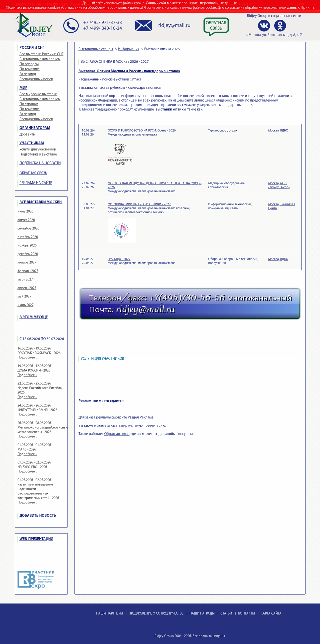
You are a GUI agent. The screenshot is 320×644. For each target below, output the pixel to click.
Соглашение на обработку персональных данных (102, 8)
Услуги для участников (38, 150)
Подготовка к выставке (38, 155)
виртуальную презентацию (143, 426)
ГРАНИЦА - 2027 (119, 259)
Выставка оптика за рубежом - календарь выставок (120, 88)
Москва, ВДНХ (278, 131)
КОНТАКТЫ (246, 614)
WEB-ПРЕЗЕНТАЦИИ (36, 539)
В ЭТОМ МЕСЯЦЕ (34, 317)
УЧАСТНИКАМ (32, 143)
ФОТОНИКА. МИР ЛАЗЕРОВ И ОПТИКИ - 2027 (139, 204)
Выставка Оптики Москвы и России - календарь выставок (129, 71)
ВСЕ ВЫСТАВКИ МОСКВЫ (41, 202)
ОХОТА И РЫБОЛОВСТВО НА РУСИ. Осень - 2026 (142, 131)
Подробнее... (27, 358)
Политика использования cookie (33, 8)
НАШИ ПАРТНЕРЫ (109, 614)
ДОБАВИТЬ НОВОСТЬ (38, 516)
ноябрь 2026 (27, 246)
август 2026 (26, 220)
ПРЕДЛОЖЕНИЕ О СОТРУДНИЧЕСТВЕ (156, 614)
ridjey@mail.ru (174, 26)
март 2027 (25, 280)
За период (28, 74)
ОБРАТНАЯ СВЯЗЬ (33, 173)
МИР (23, 88)
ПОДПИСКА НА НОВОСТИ (40, 163)
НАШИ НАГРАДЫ (202, 614)
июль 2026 (25, 212)
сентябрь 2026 (28, 229)
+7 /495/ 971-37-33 (103, 23)
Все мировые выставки (38, 94)
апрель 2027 (27, 288)
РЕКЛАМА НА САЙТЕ (36, 183)
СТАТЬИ (226, 614)
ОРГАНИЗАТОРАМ (35, 128)
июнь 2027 (25, 305)
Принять (308, 8)
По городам (29, 64)
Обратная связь (117, 434)
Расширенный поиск (36, 79)
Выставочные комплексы (40, 59)
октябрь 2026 (28, 237)
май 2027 (24, 297)
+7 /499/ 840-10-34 (103, 29)
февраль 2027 (28, 271)
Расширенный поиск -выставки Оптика (110, 80)
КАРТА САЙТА (271, 614)
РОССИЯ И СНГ (32, 48)
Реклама (147, 418)
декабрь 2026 (28, 254)
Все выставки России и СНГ (41, 54)
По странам (29, 104)
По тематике (30, 69)
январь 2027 (27, 263)
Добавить (27, 135)
